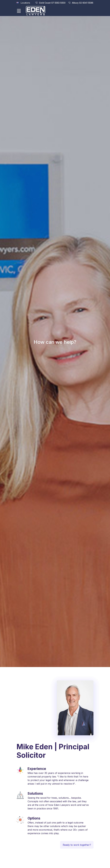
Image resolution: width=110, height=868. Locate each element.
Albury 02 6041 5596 (81, 3)
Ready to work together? (77, 855)
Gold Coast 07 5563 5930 (50, 3)
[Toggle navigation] (19, 11)
